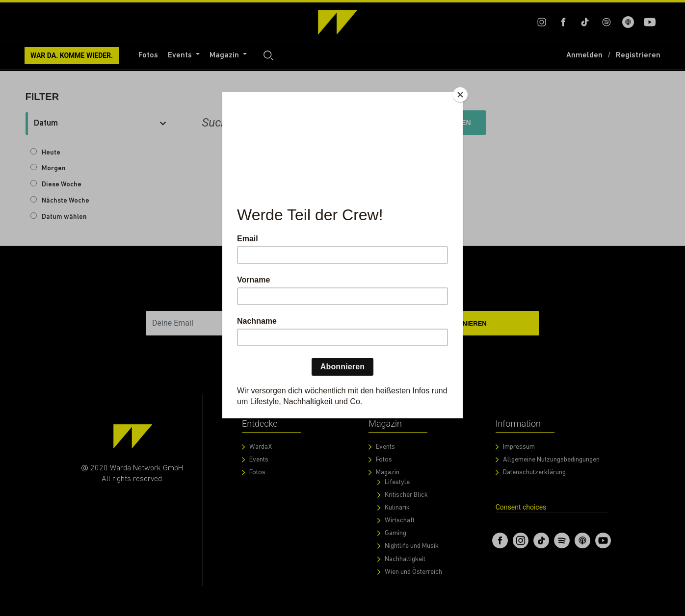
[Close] (460, 95)
